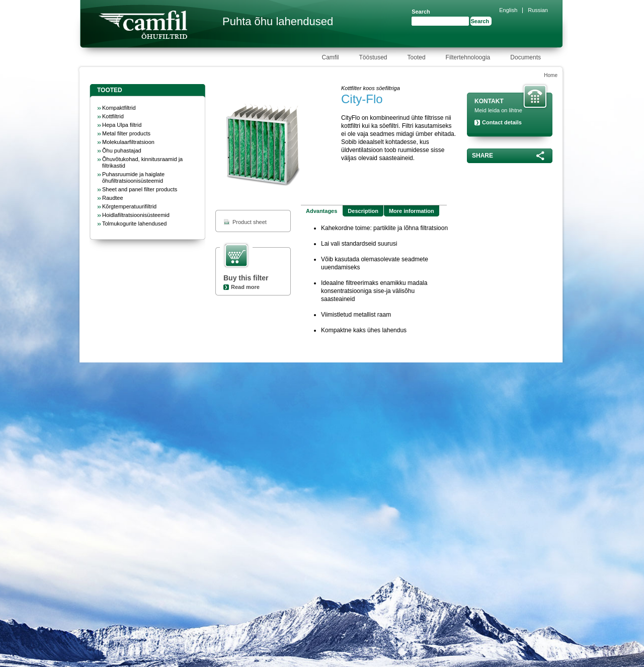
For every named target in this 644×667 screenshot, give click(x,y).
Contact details (502, 122)
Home (551, 75)
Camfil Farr (143, 25)
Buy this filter (246, 278)
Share (482, 156)
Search (421, 12)
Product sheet (250, 222)
